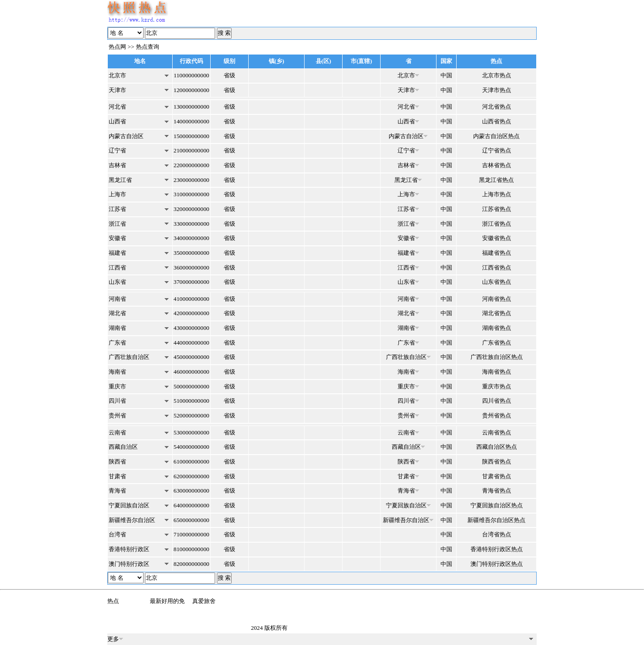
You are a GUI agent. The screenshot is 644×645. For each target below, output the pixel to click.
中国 (446, 75)
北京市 (117, 75)
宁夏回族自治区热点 (497, 505)
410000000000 (191, 299)
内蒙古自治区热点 (496, 136)
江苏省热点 (497, 209)
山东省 (117, 282)
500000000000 (191, 386)
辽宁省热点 (497, 150)
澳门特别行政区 (129, 564)
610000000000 (191, 462)
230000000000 (191, 180)
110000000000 (191, 75)
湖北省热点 (497, 313)
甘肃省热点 (497, 476)
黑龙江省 (120, 180)
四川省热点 (497, 401)
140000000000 (191, 121)
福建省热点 (497, 253)
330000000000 (191, 224)
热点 (113, 601)
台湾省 (117, 534)
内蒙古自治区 (126, 136)
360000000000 (191, 268)
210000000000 (191, 150)
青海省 (117, 491)
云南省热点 (497, 432)
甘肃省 (117, 476)
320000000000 (191, 209)
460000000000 (191, 372)
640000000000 (191, 505)
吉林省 (117, 165)
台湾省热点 (497, 534)
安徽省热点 (497, 238)
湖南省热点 (497, 328)
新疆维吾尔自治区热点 (496, 520)
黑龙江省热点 (496, 180)
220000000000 (191, 165)
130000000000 (191, 107)
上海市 (117, 194)
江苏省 (117, 209)
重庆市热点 (497, 386)
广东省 (117, 343)
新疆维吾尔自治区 (132, 520)
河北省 (117, 107)
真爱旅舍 (204, 601)
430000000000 (191, 328)
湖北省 (117, 313)
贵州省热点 (497, 415)
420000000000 (191, 313)
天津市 (117, 90)
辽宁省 (117, 150)
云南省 (117, 432)
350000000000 (191, 253)
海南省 (117, 372)
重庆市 (117, 386)
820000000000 (191, 564)
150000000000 (191, 136)
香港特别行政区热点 (497, 549)
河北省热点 (497, 107)
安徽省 (117, 238)
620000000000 (191, 476)
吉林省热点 (497, 165)
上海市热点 (497, 194)
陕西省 (117, 462)
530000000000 (191, 432)
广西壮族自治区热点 (497, 357)
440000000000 (191, 343)
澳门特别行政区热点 (497, 564)
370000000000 (191, 282)
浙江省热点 (497, 224)
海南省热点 (497, 372)
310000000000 (191, 194)
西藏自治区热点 (497, 447)
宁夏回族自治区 (129, 505)
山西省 (117, 121)
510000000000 (191, 401)
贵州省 (117, 415)
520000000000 (191, 415)
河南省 (117, 299)
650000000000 (191, 520)
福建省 (117, 253)
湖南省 (117, 328)
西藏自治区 (123, 447)
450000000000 (191, 357)
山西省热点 (497, 121)
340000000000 (191, 238)
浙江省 (117, 224)
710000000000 (191, 534)
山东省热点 (497, 282)
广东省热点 (497, 343)
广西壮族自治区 (129, 357)
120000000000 (191, 90)
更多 (115, 639)
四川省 (117, 401)
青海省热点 (497, 491)
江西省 (117, 268)
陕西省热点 (497, 462)
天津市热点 (497, 90)
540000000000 (191, 447)
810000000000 (191, 549)
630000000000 (191, 491)
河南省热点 (497, 299)
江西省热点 (497, 268)
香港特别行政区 (129, 549)
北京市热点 (497, 75)
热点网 (117, 47)
